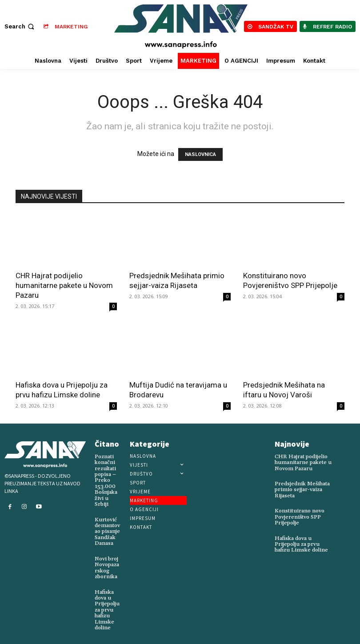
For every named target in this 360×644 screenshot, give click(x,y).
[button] (20, 26)
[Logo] (181, 26)
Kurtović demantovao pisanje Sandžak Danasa (107, 530)
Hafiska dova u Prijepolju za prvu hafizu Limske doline (107, 608)
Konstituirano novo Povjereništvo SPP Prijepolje (299, 516)
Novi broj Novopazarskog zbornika (107, 566)
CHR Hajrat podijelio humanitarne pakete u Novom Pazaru (64, 285)
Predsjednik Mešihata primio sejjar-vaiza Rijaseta (302, 489)
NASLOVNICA (200, 154)
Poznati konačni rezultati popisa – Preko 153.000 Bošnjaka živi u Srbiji (106, 480)
